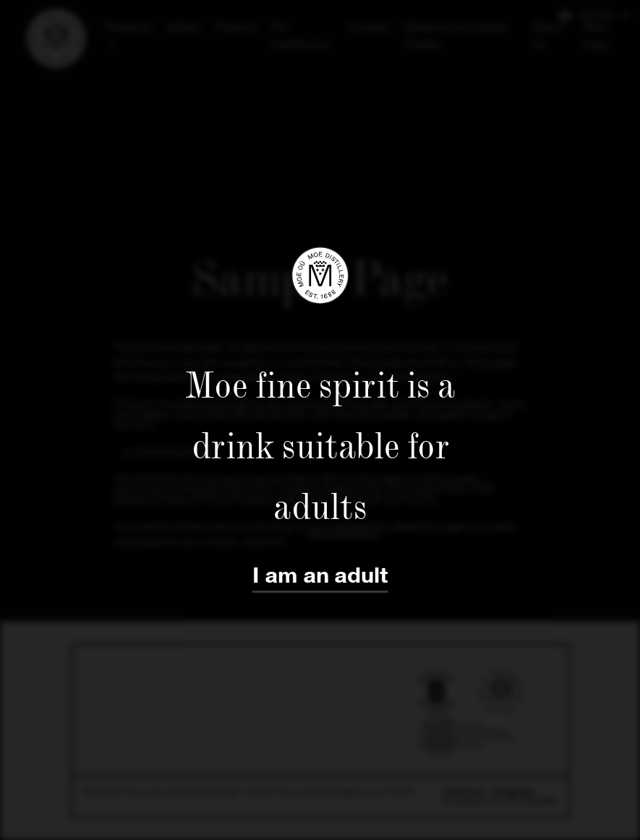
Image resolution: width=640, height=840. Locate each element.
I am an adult (320, 576)
